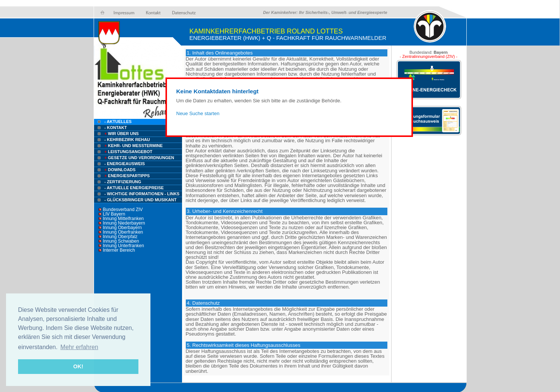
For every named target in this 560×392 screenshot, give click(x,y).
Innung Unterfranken (124, 246)
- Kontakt (115, 128)
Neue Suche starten (198, 113)
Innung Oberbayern (122, 228)
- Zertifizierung (123, 182)
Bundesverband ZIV (123, 210)
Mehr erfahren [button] (80, 347)
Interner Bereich (119, 250)
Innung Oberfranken (123, 232)
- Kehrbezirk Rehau (127, 140)
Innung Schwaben (121, 241)
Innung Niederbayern (124, 223)
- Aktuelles (118, 122)
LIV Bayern (114, 214)
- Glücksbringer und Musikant (141, 200)
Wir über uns (121, 134)
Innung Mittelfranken (124, 219)
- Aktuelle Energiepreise (134, 188)
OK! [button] (78, 366)
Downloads (120, 170)
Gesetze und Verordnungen (139, 158)
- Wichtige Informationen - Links (142, 194)
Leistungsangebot (128, 152)
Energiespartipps (127, 176)
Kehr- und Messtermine (133, 146)
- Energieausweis (125, 164)
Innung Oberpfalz (120, 237)
